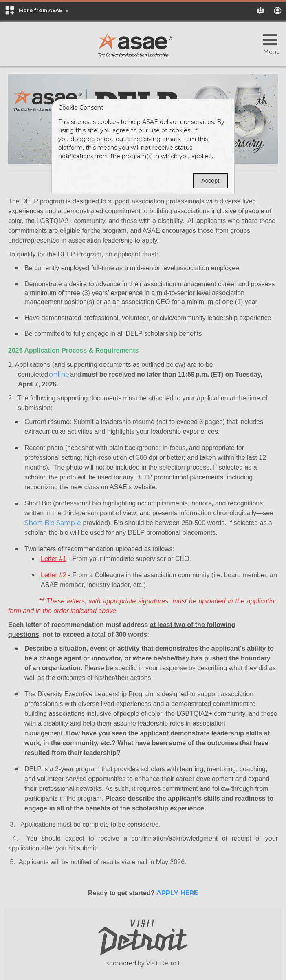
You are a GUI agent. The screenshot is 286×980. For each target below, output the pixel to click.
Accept (210, 181)
